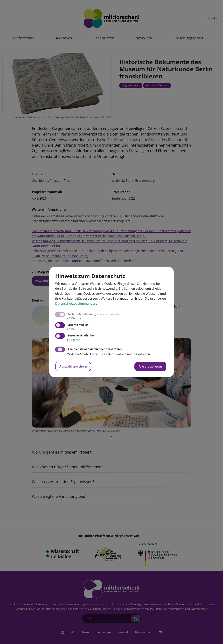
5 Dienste (74, 329)
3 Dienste (74, 318)
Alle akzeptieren (150, 366)
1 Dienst (73, 340)
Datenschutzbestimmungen (76, 303)
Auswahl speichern (73, 366)
